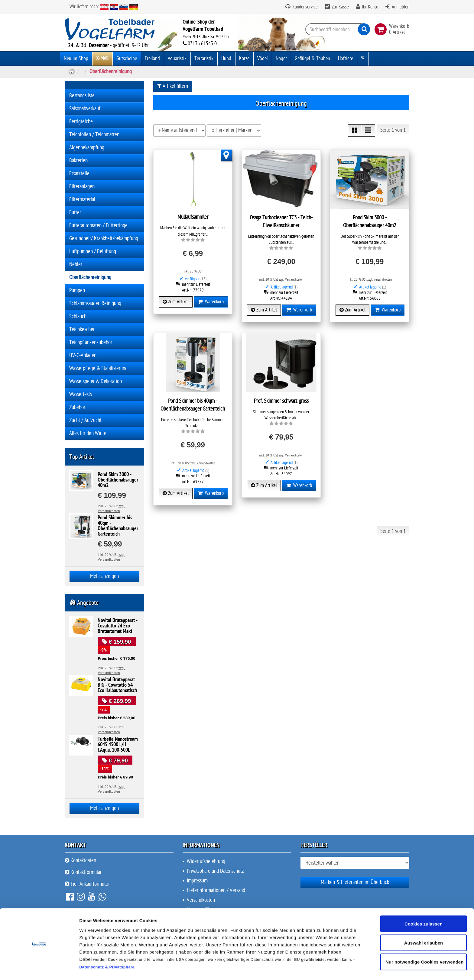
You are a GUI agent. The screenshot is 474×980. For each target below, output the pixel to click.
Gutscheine (127, 58)
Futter (75, 213)
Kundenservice (304, 7)
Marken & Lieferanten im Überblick (355, 882)
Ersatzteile (79, 174)
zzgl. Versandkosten (291, 279)
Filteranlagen (82, 187)
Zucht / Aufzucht (85, 420)
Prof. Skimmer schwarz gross (281, 401)
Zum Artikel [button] (176, 302)
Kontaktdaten (80, 861)
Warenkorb (211, 302)
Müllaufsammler (193, 217)
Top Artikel (82, 457)
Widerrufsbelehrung (206, 861)
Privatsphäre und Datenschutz (215, 871)
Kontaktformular (83, 872)
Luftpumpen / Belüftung (93, 251)
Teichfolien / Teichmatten (94, 135)
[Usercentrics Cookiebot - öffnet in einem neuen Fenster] (39, 968)
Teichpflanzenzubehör (91, 342)
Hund (226, 58)
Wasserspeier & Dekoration (96, 381)
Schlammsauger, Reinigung (95, 303)
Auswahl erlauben (424, 924)
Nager (281, 58)
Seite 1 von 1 (393, 130)
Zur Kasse (340, 7)
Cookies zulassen (424, 905)
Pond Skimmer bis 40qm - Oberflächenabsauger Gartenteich (118, 526)
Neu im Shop (76, 58)
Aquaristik (177, 58)
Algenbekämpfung (87, 148)
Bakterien (78, 161)
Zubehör (77, 407)
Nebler (76, 264)
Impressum (197, 881)
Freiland (152, 58)
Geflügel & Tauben (312, 58)
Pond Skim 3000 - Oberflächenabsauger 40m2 (118, 480)
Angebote (84, 603)
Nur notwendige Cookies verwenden (424, 944)
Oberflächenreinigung (90, 277)
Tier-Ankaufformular (87, 884)
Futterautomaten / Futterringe (98, 226)
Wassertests (81, 394)
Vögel (263, 58)
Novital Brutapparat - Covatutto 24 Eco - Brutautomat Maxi (118, 626)
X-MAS (102, 58)
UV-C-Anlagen (83, 355)
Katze (244, 58)
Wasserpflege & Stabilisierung (98, 368)
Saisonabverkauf (85, 109)
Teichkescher (82, 329)
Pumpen (77, 290)
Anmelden (401, 7)
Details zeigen (321, 968)
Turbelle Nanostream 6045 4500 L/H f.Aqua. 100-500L (118, 745)
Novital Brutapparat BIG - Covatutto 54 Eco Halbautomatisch (117, 685)
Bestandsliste (82, 96)
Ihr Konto (370, 7)
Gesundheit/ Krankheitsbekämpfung (104, 239)
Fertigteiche (81, 122)
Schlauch (78, 316)
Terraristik (204, 58)
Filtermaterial (82, 200)
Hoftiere (346, 58)
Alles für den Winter (89, 433)
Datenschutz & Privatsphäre (107, 948)
